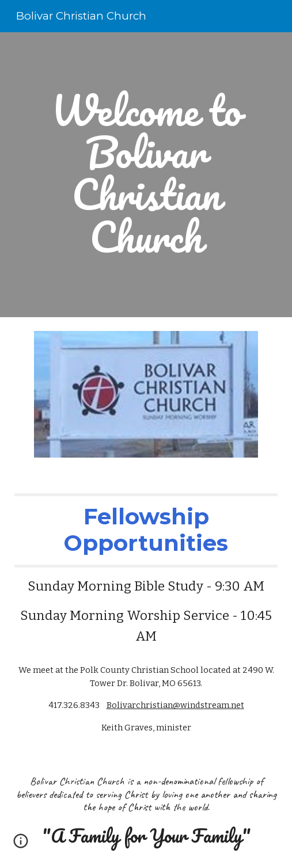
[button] (21, 845)
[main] (146, 175)
